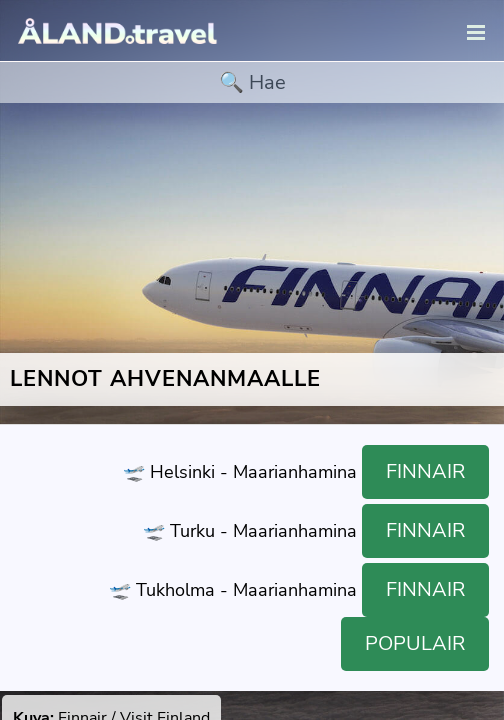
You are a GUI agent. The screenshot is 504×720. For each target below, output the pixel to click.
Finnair (425, 471)
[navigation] (476, 33)
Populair (415, 643)
